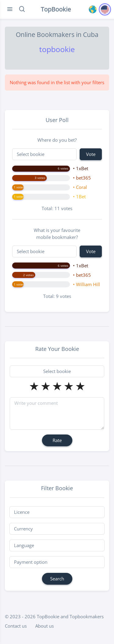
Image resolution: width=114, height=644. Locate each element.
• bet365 (82, 178)
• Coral (80, 187)
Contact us (16, 626)
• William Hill (86, 284)
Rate (57, 440)
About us (45, 626)
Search (57, 579)
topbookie (57, 49)
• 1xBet (81, 168)
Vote (91, 154)
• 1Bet (79, 197)
